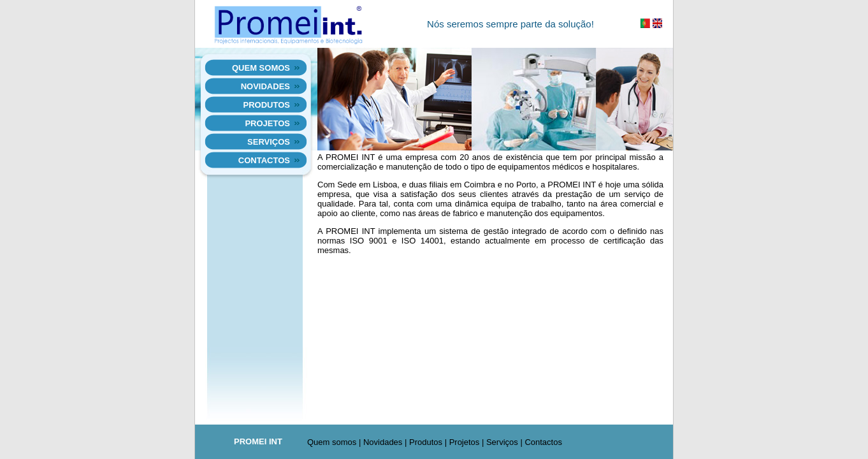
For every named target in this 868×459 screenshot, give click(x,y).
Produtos (267, 105)
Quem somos (261, 68)
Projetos (267, 123)
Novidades (265, 86)
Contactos (264, 160)
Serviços (269, 142)
